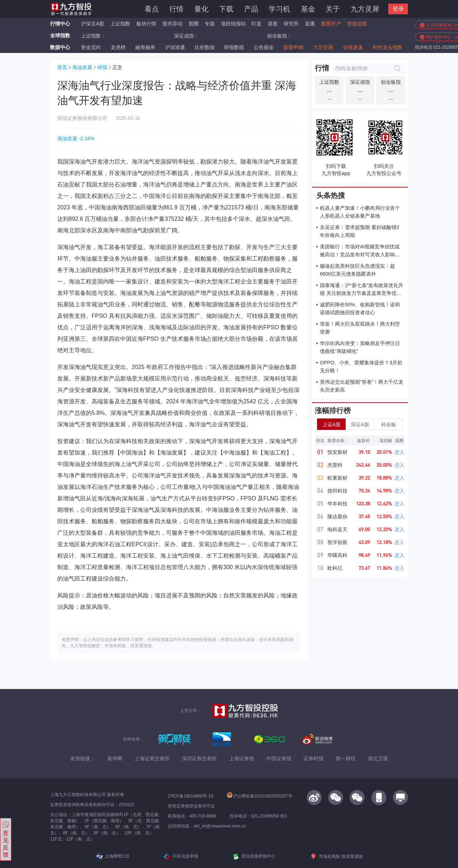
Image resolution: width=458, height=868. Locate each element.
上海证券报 (242, 758)
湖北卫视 (378, 758)
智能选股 (357, 24)
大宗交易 (323, 47)
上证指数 (120, 24)
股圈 (194, 24)
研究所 (291, 24)
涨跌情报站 (233, 24)
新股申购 (293, 47)
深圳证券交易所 (199, 758)
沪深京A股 (92, 24)
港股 (273, 24)
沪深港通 (175, 47)
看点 (152, 9)
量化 (201, 9)
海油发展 (82, 67)
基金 (308, 9)
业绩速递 (353, 47)
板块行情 (146, 24)
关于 (333, 9)
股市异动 (172, 24)
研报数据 (234, 47)
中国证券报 (279, 758)
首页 (62, 67)
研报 (102, 67)
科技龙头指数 (388, 47)
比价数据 (205, 47)
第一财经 (346, 758)
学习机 (279, 9)
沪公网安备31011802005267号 (259, 796)
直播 (310, 24)
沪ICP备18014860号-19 (191, 796)
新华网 (115, 758)
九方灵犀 (365, 9)
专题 (210, 24)
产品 (251, 9)
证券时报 (313, 758)
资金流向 (91, 47)
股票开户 (331, 24)
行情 (176, 9)
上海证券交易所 (152, 758)
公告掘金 (264, 47)
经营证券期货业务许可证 (191, 806)
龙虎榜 (118, 47)
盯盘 (257, 24)
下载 (226, 9)
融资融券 (145, 47)
